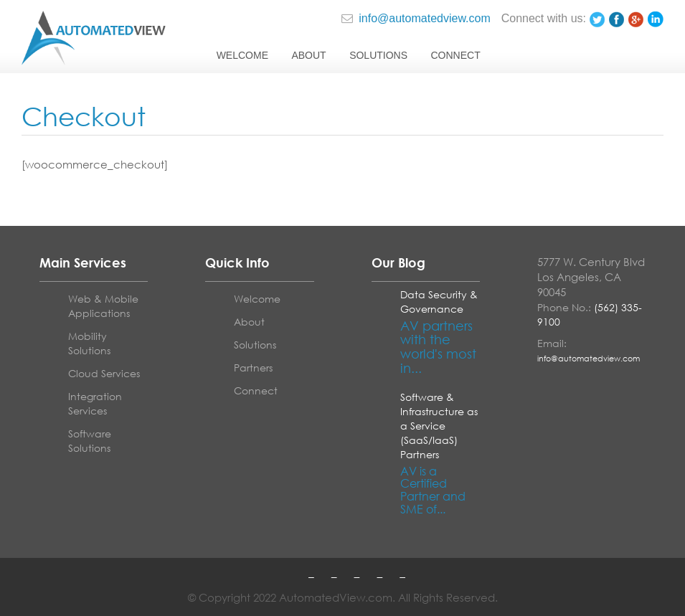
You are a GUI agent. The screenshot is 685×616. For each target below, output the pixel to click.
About (308, 55)
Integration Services (95, 403)
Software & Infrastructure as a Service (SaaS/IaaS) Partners (439, 426)
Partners (253, 368)
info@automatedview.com (416, 18)
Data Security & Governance (439, 302)
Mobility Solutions (89, 343)
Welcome (242, 55)
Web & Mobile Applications (103, 306)
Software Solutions (90, 441)
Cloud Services (104, 373)
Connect (455, 55)
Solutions (378, 55)
